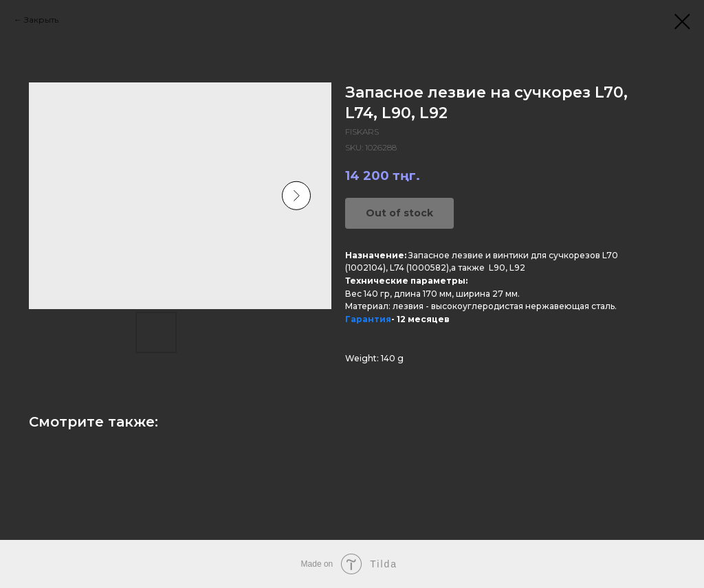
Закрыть (41, 20)
